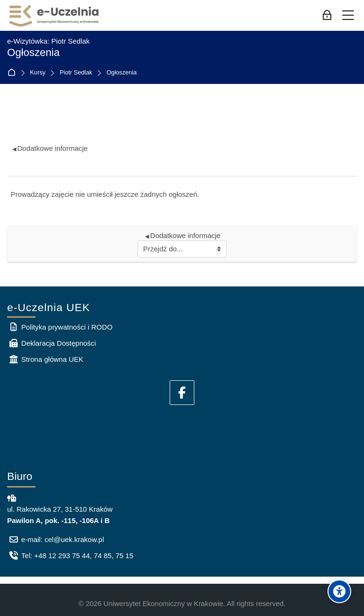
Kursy (38, 73)
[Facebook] (182, 393)
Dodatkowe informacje (50, 148)
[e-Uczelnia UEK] (55, 16)
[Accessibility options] (339, 591)
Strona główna (14, 73)
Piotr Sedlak (76, 73)
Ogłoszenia (122, 73)
